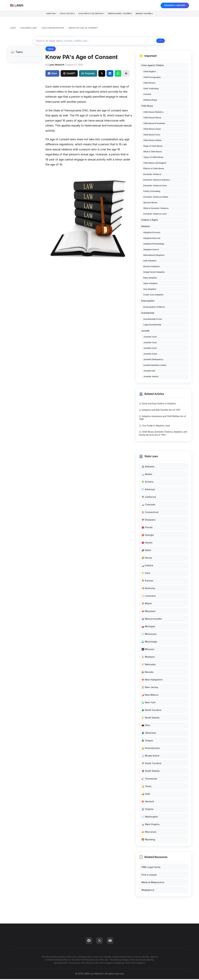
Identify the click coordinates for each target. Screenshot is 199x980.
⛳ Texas (146, 787)
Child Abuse (147, 107)
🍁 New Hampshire (152, 681)
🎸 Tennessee (149, 780)
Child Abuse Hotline (152, 141)
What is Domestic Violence (156, 209)
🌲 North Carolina (151, 711)
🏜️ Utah (146, 795)
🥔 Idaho (146, 551)
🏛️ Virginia (147, 810)
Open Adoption (150, 284)
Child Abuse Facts (152, 136)
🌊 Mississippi (149, 642)
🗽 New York (148, 703)
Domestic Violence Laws (155, 215)
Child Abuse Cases (152, 130)
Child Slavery (149, 84)
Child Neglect (150, 72)
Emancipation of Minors (154, 308)
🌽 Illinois (147, 559)
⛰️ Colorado (148, 505)
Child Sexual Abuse (152, 119)
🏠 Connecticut (150, 513)
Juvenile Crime (150, 355)
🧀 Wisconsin (149, 833)
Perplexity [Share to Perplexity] (88, 74)
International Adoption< (154, 256)
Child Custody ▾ (62, 14)
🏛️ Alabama (148, 467)
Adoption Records (152, 239)
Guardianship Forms (153, 320)
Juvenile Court (150, 338)
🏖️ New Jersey (150, 688)
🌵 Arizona (147, 483)
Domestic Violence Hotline (156, 198)
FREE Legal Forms (151, 868)
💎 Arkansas (148, 490)
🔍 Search (153, 41)
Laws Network (57, 66)
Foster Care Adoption (153, 296)
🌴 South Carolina (151, 764)
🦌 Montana (148, 658)
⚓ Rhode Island (150, 757)
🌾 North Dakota (150, 719)
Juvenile (145, 332)
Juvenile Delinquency (153, 360)
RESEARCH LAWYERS (175, 5)
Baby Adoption (150, 279)
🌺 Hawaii (147, 543)
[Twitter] (99, 942)
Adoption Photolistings (154, 245)
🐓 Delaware (148, 521)
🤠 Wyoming (148, 840)
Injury (51, 50)
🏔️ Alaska (147, 475)
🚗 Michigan (148, 627)
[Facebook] (89, 942)
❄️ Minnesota (149, 635)
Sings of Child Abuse (153, 147)
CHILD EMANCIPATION (53, 28)
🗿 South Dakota (151, 772)
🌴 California (149, 498)
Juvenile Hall (149, 372)
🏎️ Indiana (147, 566)
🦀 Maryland (148, 612)
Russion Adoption (152, 267)
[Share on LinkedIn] (110, 74)
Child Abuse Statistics (153, 113)
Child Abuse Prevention (154, 124)
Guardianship (148, 314)
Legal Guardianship (152, 326)
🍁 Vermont (148, 802)
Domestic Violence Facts (155, 186)
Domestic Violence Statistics (157, 181)
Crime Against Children (153, 66)
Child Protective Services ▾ (90, 14)
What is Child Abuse (153, 152)
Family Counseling (152, 192)
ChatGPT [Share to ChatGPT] (69, 74)
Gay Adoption (150, 290)
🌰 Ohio (146, 726)
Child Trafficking (151, 89)
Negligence (148, 891)
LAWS (13, 28)
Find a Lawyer (149, 876)
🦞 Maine (147, 604)
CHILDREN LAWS (29, 28)
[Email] (126, 74)
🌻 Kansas (147, 582)
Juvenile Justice (151, 377)
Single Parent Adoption (154, 273)
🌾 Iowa (146, 574)
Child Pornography (152, 78)
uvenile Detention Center (155, 366)
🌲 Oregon (147, 742)
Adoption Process (152, 233)
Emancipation (148, 302)
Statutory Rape (150, 101)
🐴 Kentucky (148, 589)
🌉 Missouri (148, 650)
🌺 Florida (147, 528)
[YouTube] (110, 942)
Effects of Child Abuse (154, 170)
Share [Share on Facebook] (52, 74)
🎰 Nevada (147, 673)
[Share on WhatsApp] (118, 74)
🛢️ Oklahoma (149, 734)
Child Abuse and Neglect (155, 164)
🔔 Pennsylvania (151, 749)
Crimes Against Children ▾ (124, 14)
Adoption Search (151, 250)
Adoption (146, 227)
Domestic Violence (152, 175)
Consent (147, 95)
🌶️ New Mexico (150, 696)
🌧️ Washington (150, 818)
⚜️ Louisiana (149, 597)
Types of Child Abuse (153, 158)
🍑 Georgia (148, 536)
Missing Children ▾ (152, 14)
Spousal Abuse (150, 203)
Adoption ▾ (43, 14)
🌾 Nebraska (149, 665)
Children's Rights (150, 221)
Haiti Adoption (150, 262)
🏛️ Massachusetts (152, 620)
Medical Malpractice (153, 883)
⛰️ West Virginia (150, 825)
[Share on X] (102, 74)
